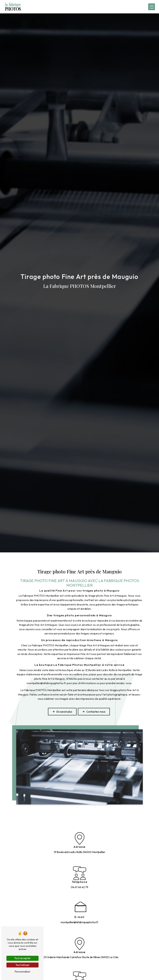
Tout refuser (22, 965)
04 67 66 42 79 (79, 887)
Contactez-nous (94, 712)
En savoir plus (62, 712)
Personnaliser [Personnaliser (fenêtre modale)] (22, 972)
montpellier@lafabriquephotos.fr (79, 922)
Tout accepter (22, 958)
